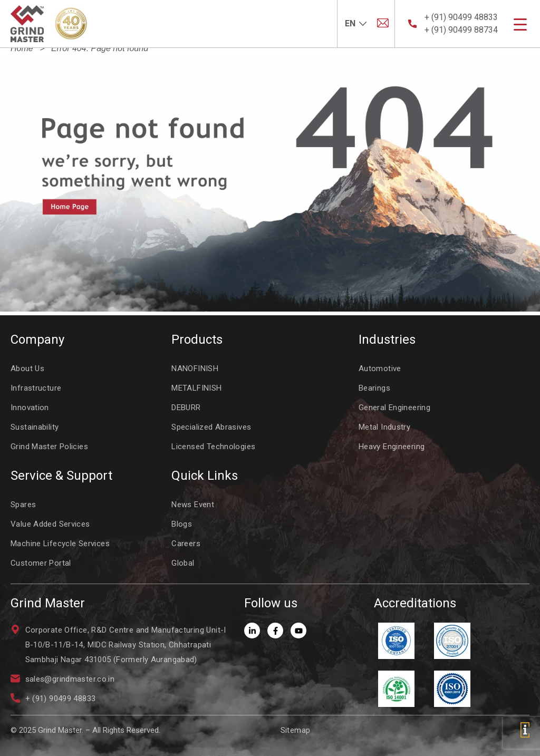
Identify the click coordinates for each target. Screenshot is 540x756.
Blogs (182, 524)
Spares (23, 505)
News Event (193, 505)
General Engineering (394, 408)
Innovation (30, 408)
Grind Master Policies (49, 447)
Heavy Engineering (392, 447)
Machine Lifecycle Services (60, 544)
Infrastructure (36, 388)
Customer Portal (41, 563)
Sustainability (35, 427)
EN (350, 23)
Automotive (380, 369)
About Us (27, 369)
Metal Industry (384, 427)
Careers (186, 544)
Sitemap (296, 730)
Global (183, 563)
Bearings (374, 388)
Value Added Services (50, 524)
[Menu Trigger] (520, 25)
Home (22, 48)
